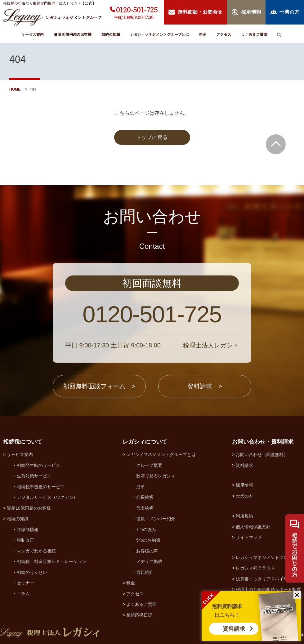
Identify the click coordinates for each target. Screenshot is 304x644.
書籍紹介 (145, 572)
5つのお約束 (148, 540)
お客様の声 (147, 551)
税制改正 (25, 540)
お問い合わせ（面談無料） (262, 454)
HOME (15, 89)
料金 (203, 34)
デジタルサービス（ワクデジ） (47, 497)
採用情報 (244, 485)
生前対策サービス (34, 476)
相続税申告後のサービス (41, 487)
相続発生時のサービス (38, 465)
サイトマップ (249, 537)
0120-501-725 (137, 9)
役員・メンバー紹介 (156, 519)
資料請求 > (205, 386)
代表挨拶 (145, 508)
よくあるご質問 (254, 34)
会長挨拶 (145, 497)
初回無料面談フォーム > (99, 386)
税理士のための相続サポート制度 (268, 589)
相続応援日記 (139, 615)
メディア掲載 (149, 561)
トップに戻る (152, 137)
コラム (23, 594)
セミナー (25, 583)
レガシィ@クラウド (255, 568)
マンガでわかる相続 (36, 551)
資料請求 (234, 629)
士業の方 (244, 496)
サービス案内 (33, 34)
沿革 (141, 487)
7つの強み (146, 530)
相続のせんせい (32, 572)
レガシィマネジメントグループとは (159, 34)
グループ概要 (149, 465)
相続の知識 (111, 34)
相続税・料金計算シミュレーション (51, 561)
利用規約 (244, 516)
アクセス (224, 34)
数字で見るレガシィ (156, 476)
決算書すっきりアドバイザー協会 (268, 579)
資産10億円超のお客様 (73, 34)
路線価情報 (28, 530)
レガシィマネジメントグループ (266, 557)
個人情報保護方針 (253, 527)
